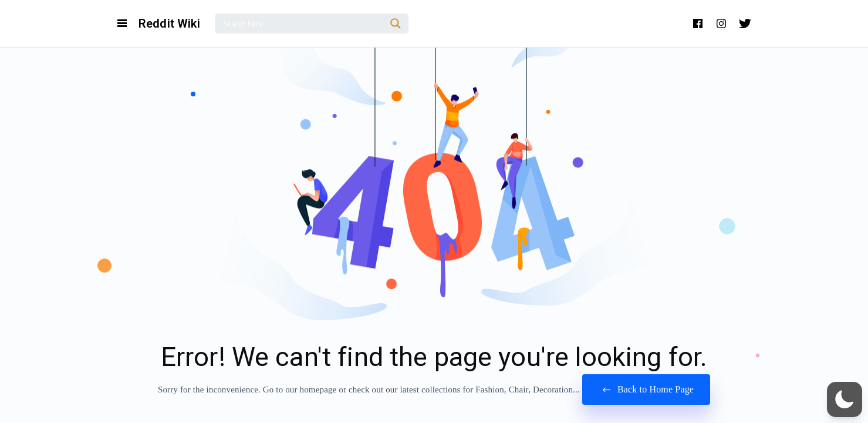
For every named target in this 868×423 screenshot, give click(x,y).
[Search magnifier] (396, 23)
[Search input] (303, 23)
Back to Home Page (646, 390)
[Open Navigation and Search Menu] (122, 23)
